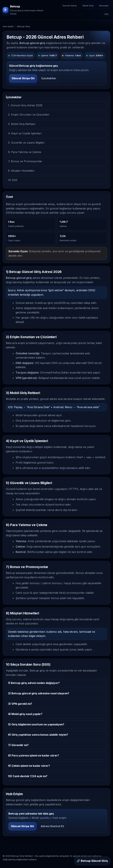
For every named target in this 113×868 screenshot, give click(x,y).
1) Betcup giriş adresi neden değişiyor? (34, 683)
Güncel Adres (70, 6)
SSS (106, 14)
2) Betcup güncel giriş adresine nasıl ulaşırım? (39, 693)
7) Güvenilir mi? (18, 745)
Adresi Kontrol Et (52, 826)
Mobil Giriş (88, 6)
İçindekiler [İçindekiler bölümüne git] (49, 78)
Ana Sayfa (8, 26)
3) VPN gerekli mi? (20, 704)
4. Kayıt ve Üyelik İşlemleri (25, 133)
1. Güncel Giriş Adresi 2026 (25, 105)
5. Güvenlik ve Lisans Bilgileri (26, 143)
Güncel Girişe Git (22, 826)
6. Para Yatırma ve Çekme (25, 152)
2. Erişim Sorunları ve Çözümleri (29, 115)
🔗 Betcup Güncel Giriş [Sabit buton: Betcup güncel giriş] (92, 861)
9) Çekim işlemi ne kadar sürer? (29, 766)
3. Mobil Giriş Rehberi (22, 124)
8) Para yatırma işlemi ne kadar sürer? (33, 755)
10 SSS (13, 180)
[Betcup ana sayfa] (26, 10)
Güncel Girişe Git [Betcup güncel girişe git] (23, 78)
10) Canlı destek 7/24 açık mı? (28, 776)
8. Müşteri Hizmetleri (21, 171)
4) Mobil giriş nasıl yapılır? (25, 714)
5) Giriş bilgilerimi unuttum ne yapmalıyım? (36, 724)
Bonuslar (104, 6)
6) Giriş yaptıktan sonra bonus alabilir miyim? (38, 735)
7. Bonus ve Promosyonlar (25, 161)
